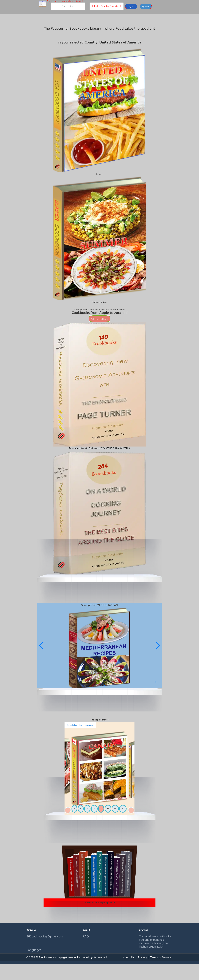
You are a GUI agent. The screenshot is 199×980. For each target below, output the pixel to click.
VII (115, 809)
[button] (158, 646)
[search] (68, 6)
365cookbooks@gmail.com (43, 936)
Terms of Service (161, 957)
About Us (129, 957)
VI (108, 809)
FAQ (86, 936)
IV (94, 809)
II (81, 809)
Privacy (142, 957)
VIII (123, 809)
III (87, 809)
